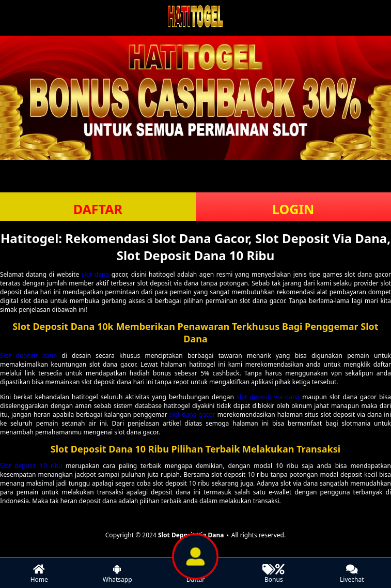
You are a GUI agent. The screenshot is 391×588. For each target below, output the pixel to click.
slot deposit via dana (268, 397)
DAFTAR (98, 209)
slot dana (95, 274)
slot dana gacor (192, 414)
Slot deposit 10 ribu (31, 466)
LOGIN (293, 209)
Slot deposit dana (28, 356)
